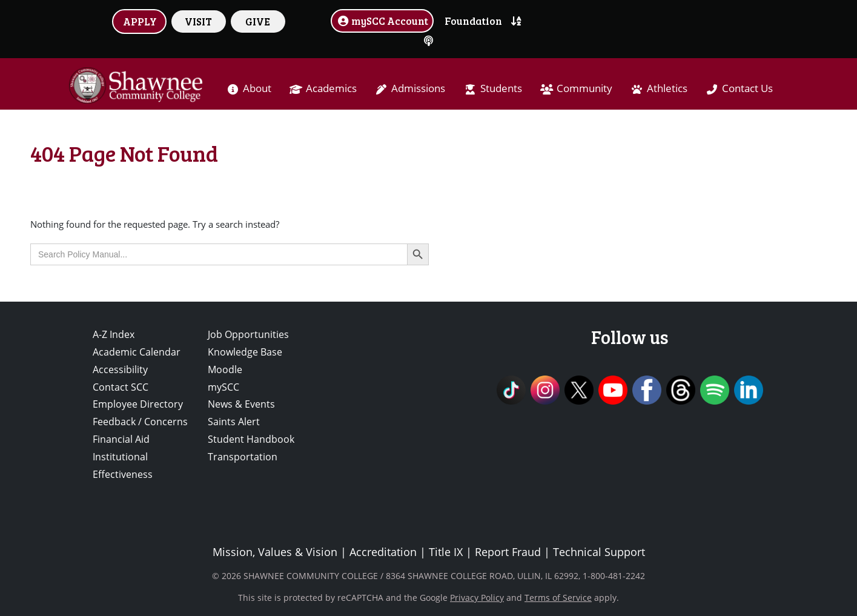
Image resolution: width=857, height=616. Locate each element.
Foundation (473, 21)
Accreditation (383, 552)
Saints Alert (234, 422)
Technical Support (599, 552)
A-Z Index (114, 334)
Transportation (243, 457)
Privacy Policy (477, 598)
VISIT (198, 21)
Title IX (446, 552)
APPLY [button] (140, 21)
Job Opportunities (248, 334)
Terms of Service (558, 598)
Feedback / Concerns (140, 422)
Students (501, 88)
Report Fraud (508, 552)
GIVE (258, 21)
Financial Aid (121, 439)
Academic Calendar (137, 352)
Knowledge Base (245, 352)
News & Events (241, 404)
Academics (331, 88)
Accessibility (120, 369)
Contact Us (747, 88)
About (257, 88)
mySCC (223, 387)
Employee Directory (138, 404)
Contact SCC (121, 387)
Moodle (225, 369)
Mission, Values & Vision (275, 552)
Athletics (667, 88)
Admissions (418, 88)
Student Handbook (251, 439)
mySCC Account (382, 21)
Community (584, 88)
